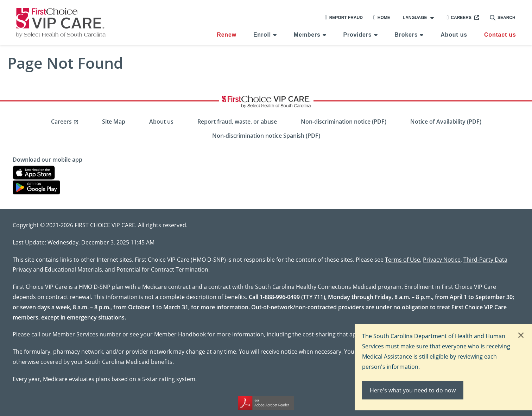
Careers (459, 18)
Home (382, 18)
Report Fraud (344, 18)
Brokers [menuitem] (406, 35)
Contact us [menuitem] (500, 35)
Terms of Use (403, 259)
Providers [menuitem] (358, 35)
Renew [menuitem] (227, 35)
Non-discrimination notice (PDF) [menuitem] (344, 122)
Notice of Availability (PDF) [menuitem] (446, 122)
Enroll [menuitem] (262, 35)
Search (503, 18)
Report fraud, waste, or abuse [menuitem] (237, 122)
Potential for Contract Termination (162, 269)
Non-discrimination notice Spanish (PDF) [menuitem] (266, 136)
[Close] (521, 336)
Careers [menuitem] (61, 122)
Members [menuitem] (307, 35)
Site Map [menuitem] (114, 122)
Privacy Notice (442, 259)
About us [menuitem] (454, 35)
